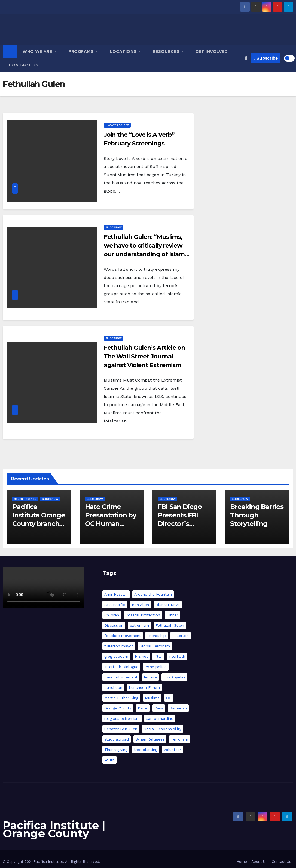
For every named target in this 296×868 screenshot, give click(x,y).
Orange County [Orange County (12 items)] (118, 708)
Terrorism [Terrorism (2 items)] (180, 739)
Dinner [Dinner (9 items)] (172, 615)
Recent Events (25, 499)
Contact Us (24, 65)
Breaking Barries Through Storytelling (257, 515)
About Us (259, 862)
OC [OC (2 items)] (169, 698)
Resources (168, 51)
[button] (246, 58)
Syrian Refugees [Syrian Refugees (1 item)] (150, 739)
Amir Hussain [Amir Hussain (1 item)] (116, 594)
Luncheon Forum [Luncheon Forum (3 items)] (144, 687)
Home (242, 862)
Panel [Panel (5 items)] (143, 708)
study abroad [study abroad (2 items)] (117, 739)
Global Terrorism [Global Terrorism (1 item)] (155, 646)
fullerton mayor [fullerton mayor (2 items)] (119, 646)
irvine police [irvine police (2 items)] (156, 667)
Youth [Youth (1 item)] (109, 760)
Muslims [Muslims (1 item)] (152, 698)
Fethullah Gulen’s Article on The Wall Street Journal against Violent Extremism (144, 356)
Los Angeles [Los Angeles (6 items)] (174, 677)
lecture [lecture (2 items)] (150, 677)
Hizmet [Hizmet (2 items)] (141, 656)
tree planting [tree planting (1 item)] (146, 750)
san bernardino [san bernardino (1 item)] (160, 718)
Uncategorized (117, 125)
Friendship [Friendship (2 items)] (157, 636)
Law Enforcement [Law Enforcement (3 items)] (121, 677)
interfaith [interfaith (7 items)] (177, 656)
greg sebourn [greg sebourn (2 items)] (116, 656)
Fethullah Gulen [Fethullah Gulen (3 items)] (170, 625)
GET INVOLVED (214, 51)
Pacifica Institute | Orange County (54, 829)
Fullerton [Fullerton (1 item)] (181, 636)
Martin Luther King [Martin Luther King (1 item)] (121, 698)
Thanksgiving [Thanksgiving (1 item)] (116, 750)
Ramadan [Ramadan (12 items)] (178, 708)
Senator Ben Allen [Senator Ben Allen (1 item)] (121, 729)
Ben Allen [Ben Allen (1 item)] (140, 605)
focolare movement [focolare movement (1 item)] (123, 636)
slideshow (114, 227)
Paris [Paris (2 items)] (159, 708)
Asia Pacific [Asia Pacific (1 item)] (115, 605)
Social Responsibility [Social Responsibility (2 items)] (163, 729)
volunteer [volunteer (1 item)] (173, 750)
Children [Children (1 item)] (112, 615)
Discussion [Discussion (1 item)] (114, 625)
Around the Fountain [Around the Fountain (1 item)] (153, 594)
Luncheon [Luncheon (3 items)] (113, 687)
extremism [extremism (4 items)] (139, 625)
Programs (83, 51)
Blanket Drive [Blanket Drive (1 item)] (168, 605)
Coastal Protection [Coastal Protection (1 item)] (143, 615)
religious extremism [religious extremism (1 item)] (122, 718)
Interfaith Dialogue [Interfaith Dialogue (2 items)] (121, 667)
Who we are (39, 51)
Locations (125, 51)
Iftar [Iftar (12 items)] (158, 656)
